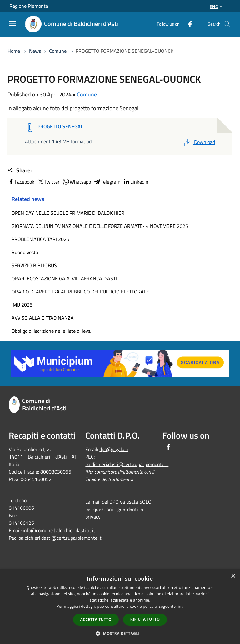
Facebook (21, 182)
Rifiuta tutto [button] (145, 619)
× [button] (233, 576)
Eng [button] (217, 6)
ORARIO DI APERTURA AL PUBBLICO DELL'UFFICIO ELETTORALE (80, 292)
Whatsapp (77, 182)
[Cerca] (227, 24)
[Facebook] (187, 24)
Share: (20, 170)
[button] (120, 633)
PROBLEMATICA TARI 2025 (40, 239)
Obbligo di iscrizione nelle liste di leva (51, 331)
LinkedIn (136, 182)
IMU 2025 (22, 305)
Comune (58, 51)
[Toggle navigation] (12, 23)
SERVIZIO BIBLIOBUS (34, 265)
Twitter (48, 182)
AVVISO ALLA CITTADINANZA (43, 318)
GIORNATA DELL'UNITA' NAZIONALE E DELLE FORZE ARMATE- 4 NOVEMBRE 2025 (100, 226)
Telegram (107, 182)
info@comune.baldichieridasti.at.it (59, 530)
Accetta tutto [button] (96, 619)
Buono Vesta (25, 252)
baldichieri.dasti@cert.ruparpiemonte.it (60, 538)
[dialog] (120, 607)
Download (199, 142)
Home (14, 51)
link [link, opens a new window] (180, 606)
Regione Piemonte (29, 6)
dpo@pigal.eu (114, 449)
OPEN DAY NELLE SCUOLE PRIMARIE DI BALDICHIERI (69, 213)
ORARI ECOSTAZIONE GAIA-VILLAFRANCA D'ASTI (64, 278)
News (35, 51)
